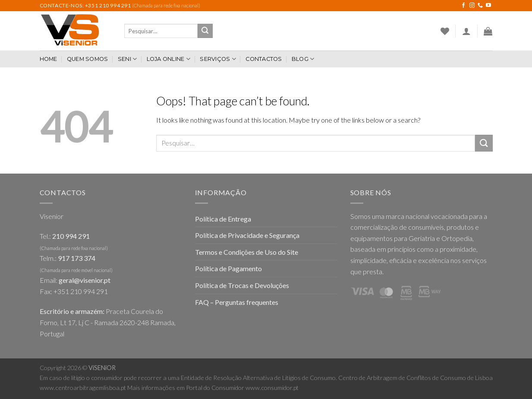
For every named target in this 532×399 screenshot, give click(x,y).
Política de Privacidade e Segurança (247, 235)
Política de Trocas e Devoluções (242, 285)
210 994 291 (71, 236)
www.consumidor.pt (272, 388)
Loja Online (168, 59)
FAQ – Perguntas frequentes (237, 302)
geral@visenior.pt (85, 280)
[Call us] (480, 6)
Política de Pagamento (228, 268)
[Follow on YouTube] (488, 6)
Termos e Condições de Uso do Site (247, 252)
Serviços (218, 59)
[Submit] (205, 31)
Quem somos (88, 59)
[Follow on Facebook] (463, 6)
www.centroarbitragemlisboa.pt (83, 388)
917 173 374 (77, 258)
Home (49, 59)
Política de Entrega (223, 219)
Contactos (264, 59)
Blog (303, 59)
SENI (127, 59)
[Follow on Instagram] (472, 6)
